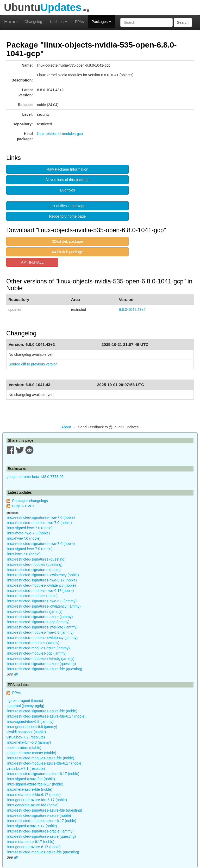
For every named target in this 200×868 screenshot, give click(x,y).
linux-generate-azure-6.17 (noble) (34, 847)
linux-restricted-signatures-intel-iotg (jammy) (42, 627)
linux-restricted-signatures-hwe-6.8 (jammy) (42, 601)
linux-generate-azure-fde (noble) (33, 805)
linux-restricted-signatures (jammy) (35, 611)
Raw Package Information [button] (67, 169)
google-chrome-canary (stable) (31, 753)
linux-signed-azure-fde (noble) (31, 779)
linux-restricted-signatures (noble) (34, 570)
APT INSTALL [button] (32, 262)
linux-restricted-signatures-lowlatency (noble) (43, 575)
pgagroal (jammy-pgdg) (25, 706)
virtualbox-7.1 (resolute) (26, 768)
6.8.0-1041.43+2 (132, 310)
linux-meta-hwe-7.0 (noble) (28, 533)
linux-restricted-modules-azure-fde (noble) (40, 758)
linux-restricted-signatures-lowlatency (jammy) (44, 606)
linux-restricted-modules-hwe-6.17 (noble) (40, 591)
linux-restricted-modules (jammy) (33, 643)
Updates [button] (59, 22)
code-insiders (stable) (24, 748)
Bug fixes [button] (67, 190)
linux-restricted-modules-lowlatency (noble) (41, 585)
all (16, 674)
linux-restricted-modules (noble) (32, 596)
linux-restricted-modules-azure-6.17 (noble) (41, 821)
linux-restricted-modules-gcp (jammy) (36, 653)
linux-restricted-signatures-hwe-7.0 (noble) (41, 517)
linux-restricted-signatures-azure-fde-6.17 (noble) (46, 716)
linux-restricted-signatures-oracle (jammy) (40, 831)
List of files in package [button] (67, 206)
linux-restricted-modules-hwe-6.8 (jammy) (40, 632)
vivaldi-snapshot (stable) (26, 732)
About (66, 427)
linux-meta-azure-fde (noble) (29, 789)
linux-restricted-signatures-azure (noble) (39, 815)
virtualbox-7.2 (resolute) (26, 737)
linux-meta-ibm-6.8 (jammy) (29, 742)
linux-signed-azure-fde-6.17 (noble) (35, 784)
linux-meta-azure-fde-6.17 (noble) (34, 795)
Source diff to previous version (33, 364)
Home (10, 22)
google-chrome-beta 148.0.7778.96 (35, 477)
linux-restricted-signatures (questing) (36, 559)
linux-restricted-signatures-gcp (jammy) (38, 622)
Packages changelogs (30, 501)
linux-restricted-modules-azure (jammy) (38, 648)
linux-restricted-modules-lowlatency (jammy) (42, 638)
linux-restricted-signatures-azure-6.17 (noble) (43, 774)
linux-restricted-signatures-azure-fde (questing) (44, 669)
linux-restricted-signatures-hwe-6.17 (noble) (42, 580)
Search (183, 22)
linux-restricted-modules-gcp (60, 134)
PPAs (79, 22)
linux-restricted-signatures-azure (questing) (41, 664)
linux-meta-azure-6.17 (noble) (30, 842)
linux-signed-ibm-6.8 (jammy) (30, 721)
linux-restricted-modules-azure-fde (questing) (43, 852)
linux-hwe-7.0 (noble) (24, 538)
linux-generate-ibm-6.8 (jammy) (32, 727)
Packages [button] (101, 22)
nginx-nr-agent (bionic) (25, 701)
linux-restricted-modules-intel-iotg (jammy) (40, 659)
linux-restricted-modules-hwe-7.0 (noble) (39, 523)
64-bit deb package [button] (67, 252)
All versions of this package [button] (67, 180)
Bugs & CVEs (23, 506)
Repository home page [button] (68, 216)
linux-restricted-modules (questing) (35, 564)
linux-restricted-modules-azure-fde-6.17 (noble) (45, 763)
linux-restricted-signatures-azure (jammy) (40, 617)
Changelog (33, 22)
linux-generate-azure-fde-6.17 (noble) (37, 800)
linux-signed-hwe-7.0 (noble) (30, 528)
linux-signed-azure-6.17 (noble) (32, 826)
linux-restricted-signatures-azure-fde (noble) (42, 711)
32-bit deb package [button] (67, 241)
